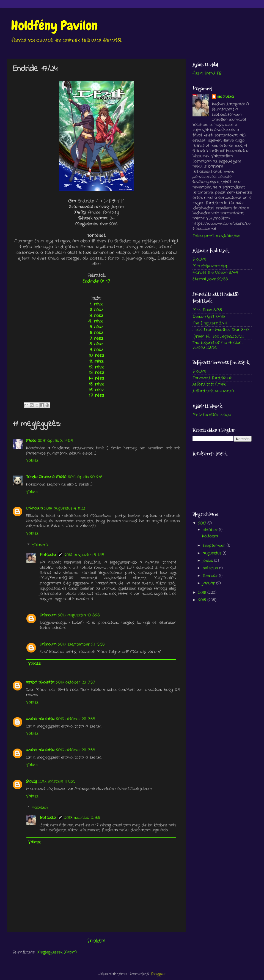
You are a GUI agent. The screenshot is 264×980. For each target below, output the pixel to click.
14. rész (96, 378)
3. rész (96, 316)
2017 (203, 523)
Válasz (32, 461)
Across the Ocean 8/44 (215, 273)
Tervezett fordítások (212, 378)
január (209, 583)
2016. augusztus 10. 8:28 (79, 615)
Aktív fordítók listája (212, 415)
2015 (203, 600)
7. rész (96, 339)
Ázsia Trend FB (207, 73)
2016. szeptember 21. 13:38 (81, 644)
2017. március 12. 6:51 (83, 818)
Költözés (210, 536)
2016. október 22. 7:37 (75, 682)
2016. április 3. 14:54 (55, 441)
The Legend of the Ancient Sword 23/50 (218, 345)
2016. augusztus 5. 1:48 (84, 555)
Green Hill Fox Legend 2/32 (218, 336)
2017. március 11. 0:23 (57, 781)
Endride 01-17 (96, 281)
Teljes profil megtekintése (216, 236)
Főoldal (96, 941)
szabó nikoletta (40, 682)
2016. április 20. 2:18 (85, 477)
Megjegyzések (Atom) (57, 952)
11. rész (96, 361)
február (211, 576)
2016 (203, 593)
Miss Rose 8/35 (207, 310)
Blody (31, 781)
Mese (31, 441)
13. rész (96, 373)
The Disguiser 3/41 (210, 323)
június (208, 561)
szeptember (215, 546)
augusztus (213, 553)
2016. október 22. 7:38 (75, 719)
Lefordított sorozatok (213, 391)
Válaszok (40, 545)
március (211, 568)
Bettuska (48, 555)
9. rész (96, 350)
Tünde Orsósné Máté (46, 477)
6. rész (96, 333)
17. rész (96, 395)
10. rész (96, 356)
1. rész (96, 304)
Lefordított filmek (209, 384)
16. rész (96, 390)
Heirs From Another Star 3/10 (221, 330)
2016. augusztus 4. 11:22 (65, 508)
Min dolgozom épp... (211, 266)
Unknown (34, 508)
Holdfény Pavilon (54, 26)
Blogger (158, 974)
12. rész (96, 367)
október (211, 530)
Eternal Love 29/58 (210, 279)
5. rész (96, 327)
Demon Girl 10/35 (209, 317)
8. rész (96, 344)
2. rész (96, 310)
